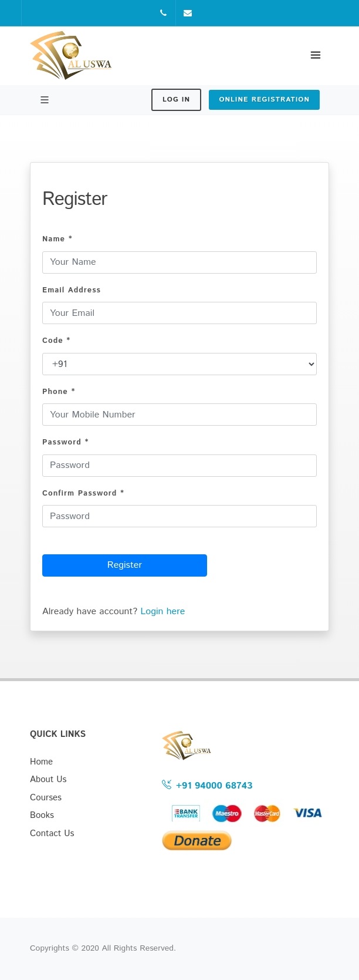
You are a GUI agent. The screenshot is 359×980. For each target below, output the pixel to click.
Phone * (59, 392)
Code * (56, 341)
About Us (48, 779)
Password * (65, 442)
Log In (176, 100)
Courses (46, 798)
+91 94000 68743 (207, 785)
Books (42, 815)
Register (125, 565)
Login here (162, 612)
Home (41, 762)
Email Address (72, 290)
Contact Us (52, 833)
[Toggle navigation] (316, 56)
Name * (57, 239)
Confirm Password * (83, 494)
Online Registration (264, 100)
